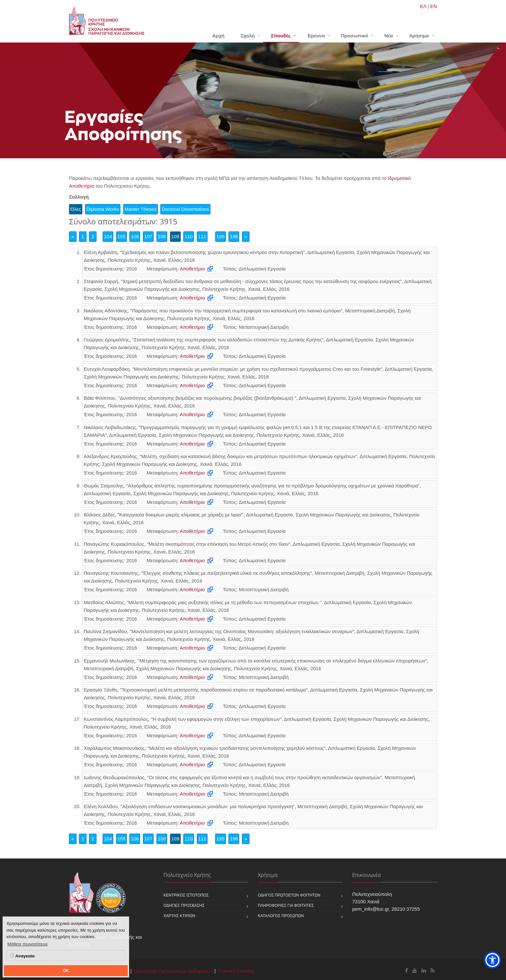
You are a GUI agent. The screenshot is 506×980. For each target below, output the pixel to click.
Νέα (389, 36)
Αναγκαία (22, 956)
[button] (492, 960)
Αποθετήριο (192, 269)
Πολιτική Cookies (236, 971)
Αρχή (218, 36)
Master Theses (141, 209)
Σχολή (248, 36)
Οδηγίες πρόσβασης (184, 906)
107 (148, 236)
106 (135, 236)
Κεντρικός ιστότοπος (186, 895)
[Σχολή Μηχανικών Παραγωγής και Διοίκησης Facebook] (406, 970)
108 (162, 236)
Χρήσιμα (419, 36)
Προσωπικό (354, 36)
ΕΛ (423, 6)
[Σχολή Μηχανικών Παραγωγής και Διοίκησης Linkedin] (424, 970)
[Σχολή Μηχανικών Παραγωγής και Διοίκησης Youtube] (415, 970)
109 (175, 236)
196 (234, 236)
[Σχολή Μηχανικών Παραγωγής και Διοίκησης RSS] (433, 970)
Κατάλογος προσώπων (281, 916)
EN (434, 6)
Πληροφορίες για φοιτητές (286, 906)
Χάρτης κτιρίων (179, 916)
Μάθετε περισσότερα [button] (28, 944)
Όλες (76, 209)
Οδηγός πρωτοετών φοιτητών (289, 895)
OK (66, 971)
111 (202, 236)
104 (108, 236)
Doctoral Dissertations (185, 209)
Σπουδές (281, 36)
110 (189, 236)
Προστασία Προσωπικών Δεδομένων (173, 971)
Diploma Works (103, 209)
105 (121, 236)
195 (221, 236)
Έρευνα (316, 36)
